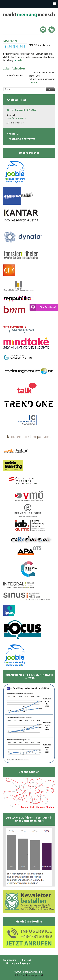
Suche (50, 89)
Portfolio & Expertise (22, 139)
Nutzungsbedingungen (19, 963)
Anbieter (14, 134)
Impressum (10, 960)
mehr (20, 60)
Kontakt (27, 960)
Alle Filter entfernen (15, 123)
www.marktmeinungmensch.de (29, 972)
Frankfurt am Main (16, 118)
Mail (43, 30)
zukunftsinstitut (14, 68)
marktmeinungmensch (29, 15)
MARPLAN (10, 41)
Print (52, 30)
